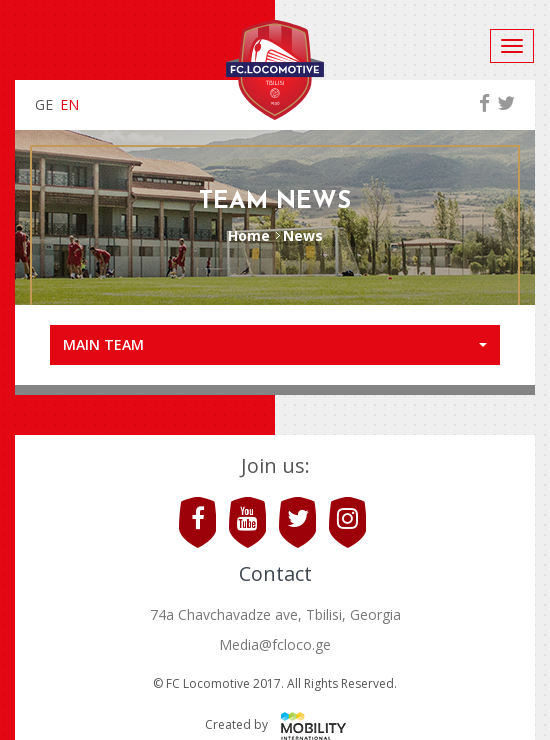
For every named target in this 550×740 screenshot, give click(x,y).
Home (249, 235)
